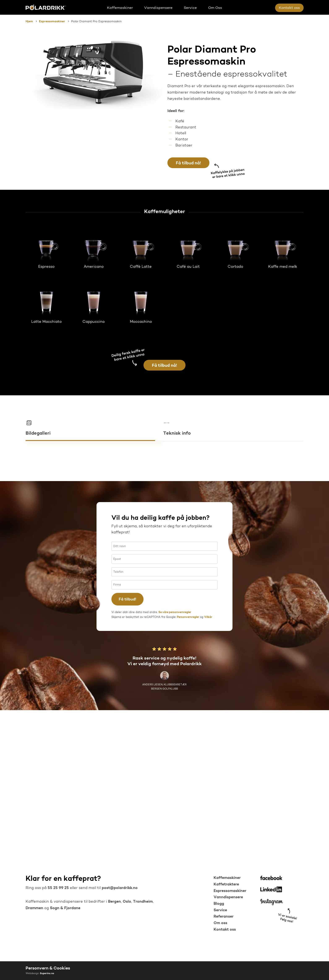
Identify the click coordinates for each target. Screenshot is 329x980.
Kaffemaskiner (227, 878)
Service (220, 910)
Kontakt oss (225, 930)
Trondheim (143, 902)
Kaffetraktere (226, 884)
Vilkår (208, 770)
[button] (188, 163)
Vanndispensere (228, 897)
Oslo (127, 902)
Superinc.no (47, 973)
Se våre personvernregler (175, 765)
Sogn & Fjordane (65, 908)
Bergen (114, 902)
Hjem (29, 22)
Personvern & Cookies (48, 968)
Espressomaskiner (52, 22)
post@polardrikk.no (120, 888)
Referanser (224, 917)
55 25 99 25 (58, 888)
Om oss (220, 923)
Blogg (219, 904)
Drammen (34, 908)
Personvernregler (188, 770)
